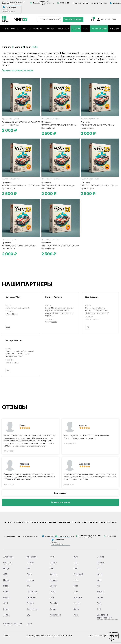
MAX (8, 327)
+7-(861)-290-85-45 (99, 3)
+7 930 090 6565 (93, 319)
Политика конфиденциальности (103, 636)
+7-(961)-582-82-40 (31, 536)
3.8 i (18, 119)
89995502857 (51, 322)
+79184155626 (12, 314)
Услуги (27, 29)
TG (88, 327)
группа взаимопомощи (9, 11)
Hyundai (18, 47)
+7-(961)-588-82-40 (80, 3)
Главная (7, 47)
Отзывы (76, 29)
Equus (28, 47)
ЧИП (21, 19)
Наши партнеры (99, 29)
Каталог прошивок (11, 29)
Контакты (115, 29)
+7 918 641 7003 (12, 363)
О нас (86, 29)
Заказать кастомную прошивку (18, 70)
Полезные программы (44, 29)
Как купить (63, 29)
